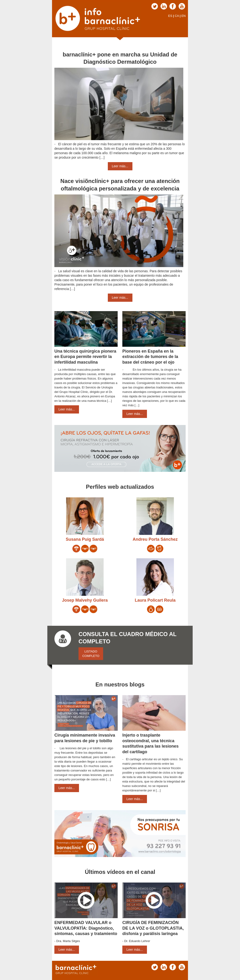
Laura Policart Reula (155, 600)
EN (184, 16)
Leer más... (120, 166)
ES (170, 16)
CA (177, 16)
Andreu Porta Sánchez (155, 539)
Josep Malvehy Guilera (85, 600)
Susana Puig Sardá (85, 539)
